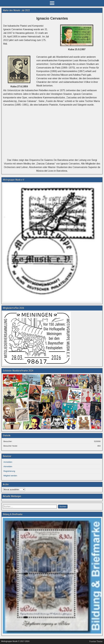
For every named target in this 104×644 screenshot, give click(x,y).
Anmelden (8, 462)
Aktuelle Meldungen (12, 496)
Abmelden (8, 466)
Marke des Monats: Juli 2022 (16, 10)
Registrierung (9, 471)
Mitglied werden (10, 476)
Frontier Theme (96, 641)
